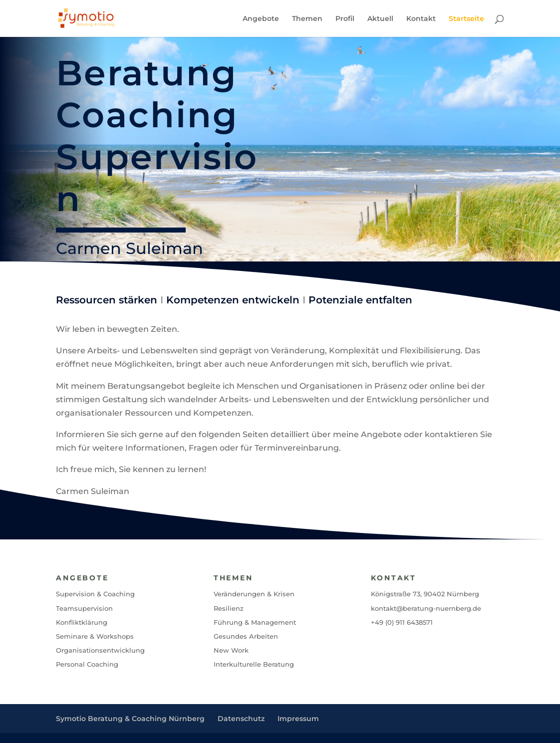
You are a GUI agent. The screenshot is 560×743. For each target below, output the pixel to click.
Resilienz (229, 608)
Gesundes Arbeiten (246, 636)
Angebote (261, 19)
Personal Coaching (87, 664)
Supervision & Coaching (95, 594)
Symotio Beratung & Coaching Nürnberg (130, 719)
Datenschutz (241, 719)
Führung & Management (255, 622)
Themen (307, 19)
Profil (345, 19)
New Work (231, 650)
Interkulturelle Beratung (254, 664)
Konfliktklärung (82, 622)
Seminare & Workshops (95, 636)
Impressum (298, 719)
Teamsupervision (84, 608)
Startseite (466, 19)
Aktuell (380, 19)
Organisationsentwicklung (100, 650)
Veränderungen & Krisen (254, 594)
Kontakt (421, 19)
